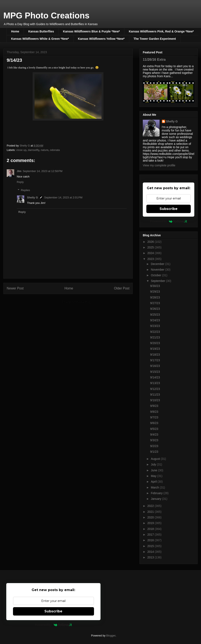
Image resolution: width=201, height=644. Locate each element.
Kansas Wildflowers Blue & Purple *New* (91, 31)
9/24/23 (155, 320)
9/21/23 (155, 337)
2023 (151, 259)
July (154, 464)
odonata (55, 150)
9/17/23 (155, 360)
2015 (151, 546)
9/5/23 (154, 429)
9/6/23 (154, 423)
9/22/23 (155, 332)
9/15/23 (155, 372)
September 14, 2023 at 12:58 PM (43, 171)
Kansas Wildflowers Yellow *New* (101, 39)
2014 (151, 552)
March (155, 487)
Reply (20, 182)
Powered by (169, 221)
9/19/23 (155, 349)
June (154, 470)
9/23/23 (155, 326)
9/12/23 (155, 389)
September (158, 281)
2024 (151, 253)
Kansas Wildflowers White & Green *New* (40, 39)
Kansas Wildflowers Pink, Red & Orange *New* (161, 31)
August (156, 459)
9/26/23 (155, 309)
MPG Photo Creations (46, 15)
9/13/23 (155, 383)
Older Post (122, 288)
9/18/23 (155, 355)
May (154, 476)
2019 (151, 523)
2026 (151, 242)
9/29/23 (155, 292)
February (157, 493)
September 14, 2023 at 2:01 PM (63, 197)
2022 (151, 506)
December (158, 264)
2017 (151, 535)
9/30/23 (155, 286)
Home (15, 31)
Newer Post (15, 288)
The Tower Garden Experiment (155, 39)
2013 (151, 557)
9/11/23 (155, 395)
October (156, 275)
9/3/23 (154, 440)
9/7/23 (154, 417)
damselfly (33, 150)
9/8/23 (154, 412)
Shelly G (32, 197)
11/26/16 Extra (154, 59)
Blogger (111, 636)
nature (44, 150)
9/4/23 (154, 434)
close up (21, 150)
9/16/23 (155, 366)
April (154, 482)
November (158, 270)
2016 (151, 540)
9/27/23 (155, 303)
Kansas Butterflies (41, 31)
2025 (151, 247)
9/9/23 (154, 406)
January (156, 499)
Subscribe (169, 209)
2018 (151, 529)
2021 (151, 512)
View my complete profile (159, 165)
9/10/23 (155, 400)
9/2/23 (154, 446)
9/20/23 (155, 343)
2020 (151, 517)
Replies (25, 190)
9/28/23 (155, 297)
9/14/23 (155, 377)
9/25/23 (155, 315)
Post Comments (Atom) (76, 302)
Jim (19, 171)
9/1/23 (154, 452)
